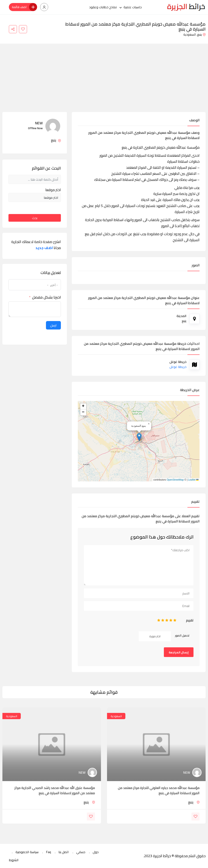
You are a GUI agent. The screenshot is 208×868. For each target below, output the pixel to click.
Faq (48, 852)
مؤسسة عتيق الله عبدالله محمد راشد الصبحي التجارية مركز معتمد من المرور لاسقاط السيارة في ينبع (55, 790)
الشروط (14, 860)
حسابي (81, 852)
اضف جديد (44, 248)
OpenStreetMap (175, 480)
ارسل (53, 325)
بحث (35, 218)
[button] (139, 437)
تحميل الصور (182, 635)
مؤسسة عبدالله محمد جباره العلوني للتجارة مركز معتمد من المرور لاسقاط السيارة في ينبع (159, 790)
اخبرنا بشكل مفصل (46, 297)
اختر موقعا (53, 190)
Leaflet (193, 480)
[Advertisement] (104, 82)
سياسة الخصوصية (27, 852)
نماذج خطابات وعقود (103, 7)
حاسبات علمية (133, 7)
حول (96, 852)
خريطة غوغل (178, 367)
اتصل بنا (64, 852)
